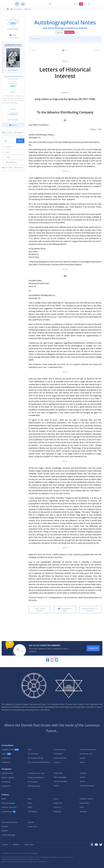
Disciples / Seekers (86, 799)
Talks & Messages (60, 777)
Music (30, 799)
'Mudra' (82, 781)
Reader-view (70, 32)
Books (28, 9)
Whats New (58, 803)
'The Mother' (58, 754)
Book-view (60, 32)
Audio (30, 803)
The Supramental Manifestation (39, 762)
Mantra (82, 762)
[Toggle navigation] (50, 4)
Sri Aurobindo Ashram (10, 822)
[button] (13, 147)
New (76, 4)
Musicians (83, 812)
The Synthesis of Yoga (35, 758)
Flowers (56, 786)
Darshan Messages (60, 781)
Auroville (31, 822)
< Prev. (33, 50)
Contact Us (93, 648)
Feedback (19, 133)
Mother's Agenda (8, 778)
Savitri (30, 749)
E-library (5, 795)
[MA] (20, 4)
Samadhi (5, 826)
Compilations (6, 762)
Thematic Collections (9, 807)
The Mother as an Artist (36, 773)
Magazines (57, 812)
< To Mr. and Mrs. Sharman (40, 610)
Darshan (5, 831)
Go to (20, 141)
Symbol (82, 758)
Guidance (57, 762)
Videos (30, 807)
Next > (97, 50)
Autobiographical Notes (13, 76)
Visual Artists (84, 803)
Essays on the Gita (60, 758)
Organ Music (58, 773)
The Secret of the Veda (88, 749)
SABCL (6, 754)
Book (65, 50)
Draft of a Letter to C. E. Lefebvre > (90, 610)
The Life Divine (33, 754)
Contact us (57, 807)
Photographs (32, 812)
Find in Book (8, 133)
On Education (33, 782)
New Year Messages (87, 786)
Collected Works (7, 773)
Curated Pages (9, 812)
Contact (5, 845)
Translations (6, 758)
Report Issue (29, 845)
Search (56, 799)
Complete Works (10, 750)
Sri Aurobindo (17, 9)
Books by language (8, 803)
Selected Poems (59, 749)
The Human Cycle (86, 754)
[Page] (9, 141)
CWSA (13, 35)
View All (13, 125)
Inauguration (32, 826)
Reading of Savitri (34, 786)
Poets (82, 807)
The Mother (7, 769)
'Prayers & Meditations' (36, 778)
